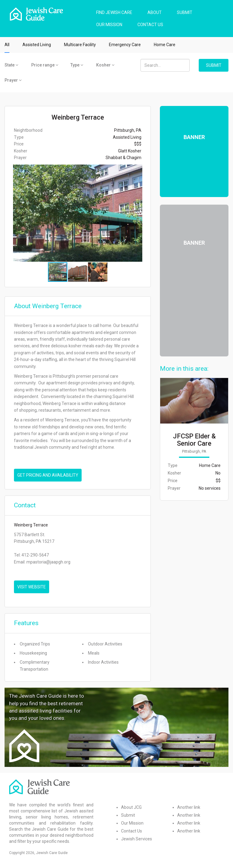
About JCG (131, 807)
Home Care (165, 45)
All (7, 45)
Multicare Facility (80, 45)
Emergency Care (125, 45)
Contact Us (132, 831)
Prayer (13, 80)
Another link (189, 807)
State (11, 65)
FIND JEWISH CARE (114, 12)
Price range (45, 65)
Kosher (105, 65)
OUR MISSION (109, 25)
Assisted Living (37, 45)
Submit (128, 815)
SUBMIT (185, 12)
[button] (145, 213)
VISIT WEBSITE (32, 587)
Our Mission (132, 823)
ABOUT (155, 12)
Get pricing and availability (48, 475)
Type (77, 65)
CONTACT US (150, 25)
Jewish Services (137, 839)
